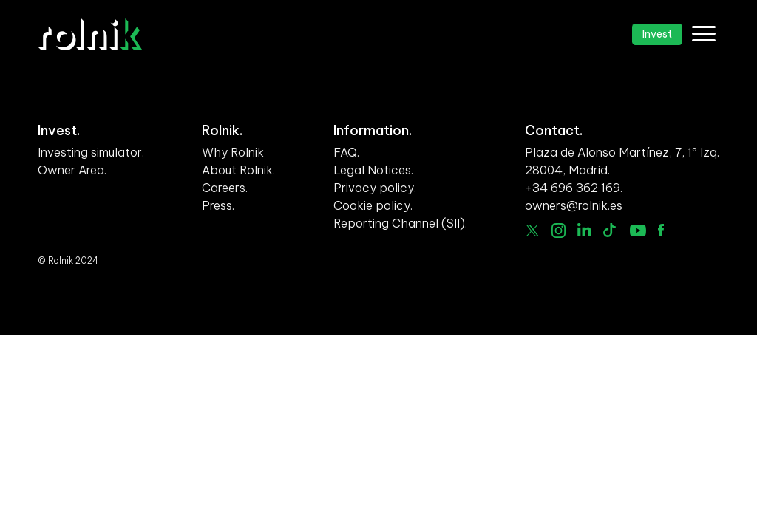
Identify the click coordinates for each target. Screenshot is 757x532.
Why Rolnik (233, 152)
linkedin (584, 230)
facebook (661, 230)
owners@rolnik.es (574, 205)
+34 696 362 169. (574, 188)
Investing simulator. (91, 152)
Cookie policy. (373, 205)
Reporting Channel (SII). (400, 223)
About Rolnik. (238, 170)
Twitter (532, 231)
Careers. (225, 188)
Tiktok (611, 230)
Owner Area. (72, 170)
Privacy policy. (375, 188)
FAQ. (346, 152)
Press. (218, 205)
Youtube (638, 231)
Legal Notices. (373, 170)
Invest (657, 34)
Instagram (559, 231)
